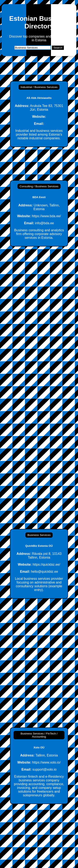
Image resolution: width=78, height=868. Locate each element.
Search (58, 48)
